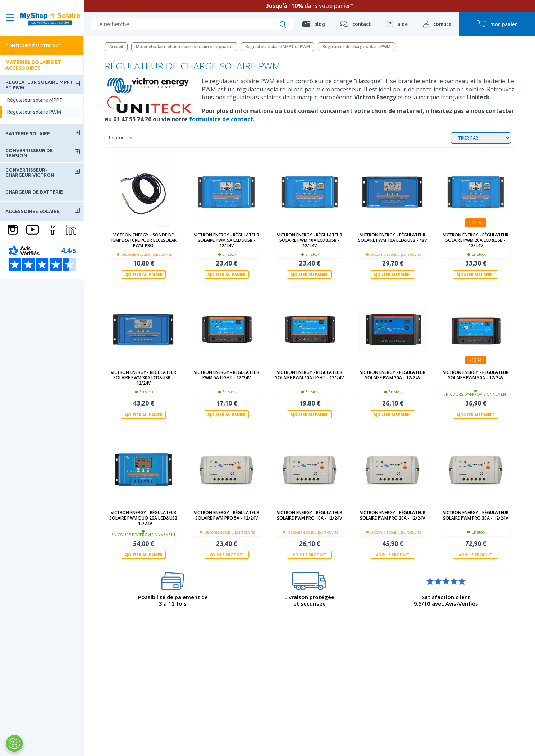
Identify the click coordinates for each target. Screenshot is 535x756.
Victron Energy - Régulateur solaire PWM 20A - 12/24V (393, 375)
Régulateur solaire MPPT (35, 100)
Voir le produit (226, 554)
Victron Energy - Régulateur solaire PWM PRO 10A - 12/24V (310, 515)
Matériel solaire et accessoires (33, 65)
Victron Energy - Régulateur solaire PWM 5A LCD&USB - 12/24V (227, 240)
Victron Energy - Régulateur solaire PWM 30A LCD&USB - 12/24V (143, 378)
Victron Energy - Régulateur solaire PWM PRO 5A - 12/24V (227, 515)
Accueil (116, 47)
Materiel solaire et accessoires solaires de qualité (184, 47)
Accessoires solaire (33, 211)
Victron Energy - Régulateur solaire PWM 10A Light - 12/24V (309, 375)
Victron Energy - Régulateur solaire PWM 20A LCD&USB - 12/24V (476, 240)
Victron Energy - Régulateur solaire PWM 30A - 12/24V (476, 375)
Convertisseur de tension (29, 153)
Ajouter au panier (143, 275)
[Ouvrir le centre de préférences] (14, 743)
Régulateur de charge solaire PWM (356, 47)
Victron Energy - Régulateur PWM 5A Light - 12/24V (227, 375)
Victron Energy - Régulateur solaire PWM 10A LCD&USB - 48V (392, 237)
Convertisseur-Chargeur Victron (30, 172)
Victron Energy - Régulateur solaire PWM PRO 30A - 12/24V (476, 515)
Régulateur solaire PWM (34, 112)
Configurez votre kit (33, 46)
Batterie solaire (28, 133)
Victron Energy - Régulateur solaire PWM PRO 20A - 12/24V (393, 515)
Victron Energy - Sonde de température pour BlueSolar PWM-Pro (143, 240)
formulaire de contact (221, 119)
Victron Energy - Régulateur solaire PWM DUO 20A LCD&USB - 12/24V (143, 518)
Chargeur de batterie (34, 192)
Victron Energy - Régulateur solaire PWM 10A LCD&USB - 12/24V (310, 240)
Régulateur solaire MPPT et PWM (39, 85)
